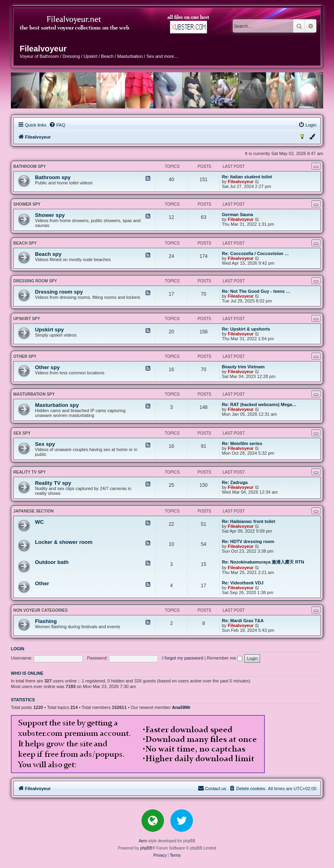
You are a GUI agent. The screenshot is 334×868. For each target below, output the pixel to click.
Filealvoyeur (241, 182)
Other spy (25, 356)
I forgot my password (183, 658)
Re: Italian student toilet (247, 177)
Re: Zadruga (235, 482)
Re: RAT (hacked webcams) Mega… (259, 404)
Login (17, 649)
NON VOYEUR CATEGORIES (40, 610)
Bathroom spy (30, 166)
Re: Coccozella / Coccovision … (255, 253)
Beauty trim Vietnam (243, 367)
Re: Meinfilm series (242, 443)
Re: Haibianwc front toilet (249, 521)
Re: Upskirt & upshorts (246, 329)
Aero (143, 841)
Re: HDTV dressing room (248, 541)
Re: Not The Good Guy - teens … (256, 291)
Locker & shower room (64, 542)
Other (42, 583)
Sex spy (22, 433)
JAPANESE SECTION (33, 511)
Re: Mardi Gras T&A (243, 621)
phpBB (146, 848)
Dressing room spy (35, 281)
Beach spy (25, 243)
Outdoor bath (52, 562)
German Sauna (238, 214)
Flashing (46, 621)
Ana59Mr (181, 707)
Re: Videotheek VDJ (243, 583)
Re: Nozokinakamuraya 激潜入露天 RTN (263, 562)
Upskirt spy (27, 319)
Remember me (225, 658)
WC (39, 522)
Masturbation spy (34, 394)
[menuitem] (57, 125)
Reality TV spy (30, 472)
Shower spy (27, 204)
